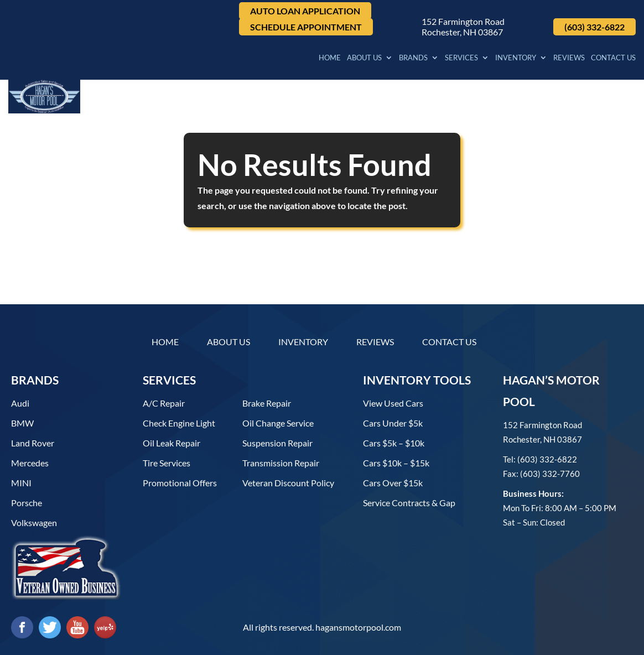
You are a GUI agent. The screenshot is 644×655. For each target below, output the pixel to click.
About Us (364, 59)
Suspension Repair (277, 443)
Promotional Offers (180, 483)
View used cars (393, 403)
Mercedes (30, 463)
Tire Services (167, 463)
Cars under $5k (393, 423)
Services (461, 59)
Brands (413, 59)
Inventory (516, 59)
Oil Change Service (278, 423)
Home (330, 59)
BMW (22, 423)
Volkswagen (34, 523)
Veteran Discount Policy (288, 483)
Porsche (27, 503)
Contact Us (613, 59)
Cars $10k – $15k (396, 463)
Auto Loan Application (305, 11)
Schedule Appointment (306, 27)
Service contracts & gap (409, 503)
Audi (20, 403)
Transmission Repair (281, 463)
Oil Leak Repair (172, 443)
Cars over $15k (393, 483)
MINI (21, 483)
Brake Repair (267, 403)
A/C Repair (164, 403)
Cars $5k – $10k (394, 443)
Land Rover (33, 443)
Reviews (569, 59)
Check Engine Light (179, 423)
